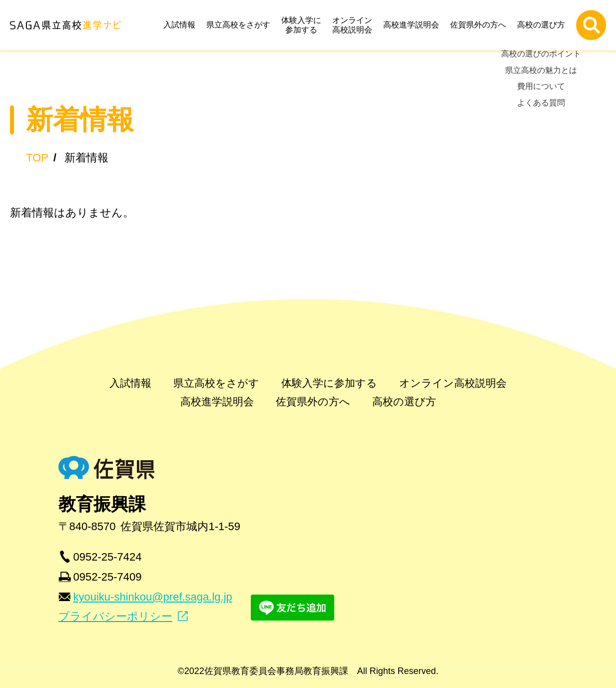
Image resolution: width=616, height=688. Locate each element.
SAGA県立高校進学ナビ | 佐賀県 (65, 25)
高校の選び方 (544, 25)
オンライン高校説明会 (355, 25)
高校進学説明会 (414, 25)
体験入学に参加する (304, 25)
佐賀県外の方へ (481, 25)
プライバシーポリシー (115, 616)
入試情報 (182, 25)
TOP (37, 158)
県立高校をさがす (241, 25)
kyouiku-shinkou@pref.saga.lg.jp (153, 597)
